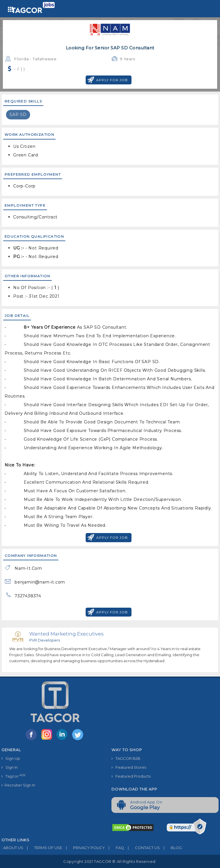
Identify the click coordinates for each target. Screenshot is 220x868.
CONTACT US (142, 848)
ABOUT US (12, 848)
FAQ (114, 848)
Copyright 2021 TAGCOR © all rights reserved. (110, 861)
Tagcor (13, 776)
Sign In (10, 767)
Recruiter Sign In (18, 785)
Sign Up (11, 758)
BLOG (171, 848)
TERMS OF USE (43, 848)
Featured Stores (129, 767)
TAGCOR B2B (126, 758)
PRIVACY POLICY (84, 848)
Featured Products (131, 776)
